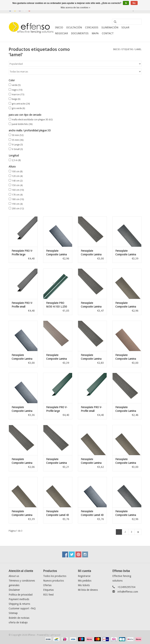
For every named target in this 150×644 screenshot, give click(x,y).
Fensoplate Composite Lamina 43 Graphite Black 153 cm (91, 357)
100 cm (17, 172)
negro (17, 90)
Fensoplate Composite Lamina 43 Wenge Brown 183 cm (56, 357)
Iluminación (110, 27)
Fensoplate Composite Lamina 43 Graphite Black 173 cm (56, 461)
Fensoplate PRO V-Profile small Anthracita (22, 305)
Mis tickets (84, 585)
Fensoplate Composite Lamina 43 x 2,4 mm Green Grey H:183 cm (23, 513)
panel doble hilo (22, 124)
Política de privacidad (21, 595)
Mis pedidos (85, 581)
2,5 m (16, 160)
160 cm (18, 190)
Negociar (61, 33)
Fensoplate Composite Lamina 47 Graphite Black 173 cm (91, 305)
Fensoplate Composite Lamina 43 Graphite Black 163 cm (91, 253)
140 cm (17, 181)
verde (16, 85)
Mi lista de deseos (88, 590)
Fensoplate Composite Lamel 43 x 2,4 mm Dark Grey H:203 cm (92, 513)
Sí (126, 3)
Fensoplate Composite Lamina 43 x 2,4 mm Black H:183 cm (126, 253)
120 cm (17, 176)
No (134, 3)
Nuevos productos (54, 581)
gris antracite (21, 104)
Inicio (59, 27)
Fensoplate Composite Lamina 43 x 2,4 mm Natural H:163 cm (126, 357)
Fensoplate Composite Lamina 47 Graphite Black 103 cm (22, 461)
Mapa (95, 33)
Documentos (80, 33)
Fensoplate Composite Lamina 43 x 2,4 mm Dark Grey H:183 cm (22, 409)
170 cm (17, 195)
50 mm (18, 135)
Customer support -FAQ (22, 608)
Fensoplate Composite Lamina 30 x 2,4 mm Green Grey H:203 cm (92, 461)
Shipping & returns (19, 604)
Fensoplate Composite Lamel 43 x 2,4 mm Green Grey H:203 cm (58, 513)
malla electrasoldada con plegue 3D (32, 120)
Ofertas (47, 585)
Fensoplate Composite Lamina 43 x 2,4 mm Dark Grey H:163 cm (22, 357)
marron (18, 95)
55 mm (18, 140)
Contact (108, 33)
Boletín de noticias (19, 618)
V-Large (17, 145)
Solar (125, 27)
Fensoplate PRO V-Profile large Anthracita (22, 253)
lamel (138, 49)
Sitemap (13, 613)
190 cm (17, 204)
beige (16, 99)
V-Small (17, 149)
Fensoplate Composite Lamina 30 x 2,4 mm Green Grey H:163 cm (126, 305)
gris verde (18, 108)
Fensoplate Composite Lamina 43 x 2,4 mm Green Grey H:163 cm (126, 461)
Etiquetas (127, 49)
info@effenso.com (128, 592)
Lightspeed (55, 635)
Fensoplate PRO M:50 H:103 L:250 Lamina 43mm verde (57, 305)
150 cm (17, 185)
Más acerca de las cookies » (75, 8)
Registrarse (84, 576)
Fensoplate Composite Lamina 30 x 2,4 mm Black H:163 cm (126, 513)
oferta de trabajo (18, 622)
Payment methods (19, 599)
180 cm (18, 199)
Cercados (92, 27)
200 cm (18, 209)
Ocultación (74, 27)
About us (14, 576)
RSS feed (48, 595)
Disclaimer (14, 590)
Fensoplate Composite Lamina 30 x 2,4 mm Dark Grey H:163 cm (56, 253)
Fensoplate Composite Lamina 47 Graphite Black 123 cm (126, 409)
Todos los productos (55, 576)
